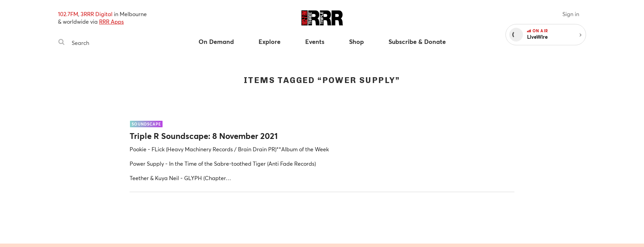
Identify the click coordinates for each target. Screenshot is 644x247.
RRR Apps (111, 21)
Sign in (571, 14)
